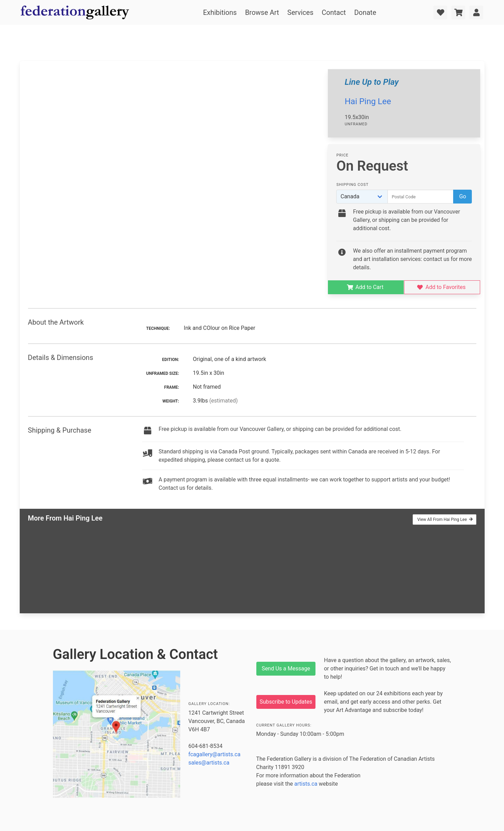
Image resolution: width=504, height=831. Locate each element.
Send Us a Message (286, 669)
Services (300, 12)
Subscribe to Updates (286, 702)
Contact (334, 12)
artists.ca (306, 784)
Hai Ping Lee (368, 101)
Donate (365, 12)
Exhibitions (220, 12)
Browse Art (262, 12)
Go (462, 196)
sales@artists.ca (209, 763)
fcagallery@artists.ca (215, 754)
